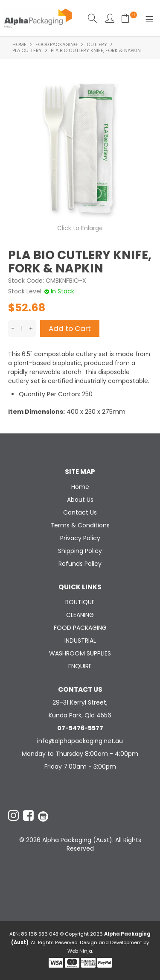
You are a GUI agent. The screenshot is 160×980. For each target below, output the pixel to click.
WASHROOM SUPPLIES (80, 653)
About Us (80, 500)
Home (19, 44)
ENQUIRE (80, 666)
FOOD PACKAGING (57, 44)
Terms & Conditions (80, 525)
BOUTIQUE (80, 602)
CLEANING (80, 615)
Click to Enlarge (80, 228)
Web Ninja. (80, 951)
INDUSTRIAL (80, 641)
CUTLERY (97, 44)
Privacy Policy (80, 538)
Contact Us (80, 512)
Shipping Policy (80, 551)
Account (110, 18)
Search (92, 18)
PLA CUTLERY (27, 50)
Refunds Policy (80, 564)
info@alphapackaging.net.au (80, 741)
